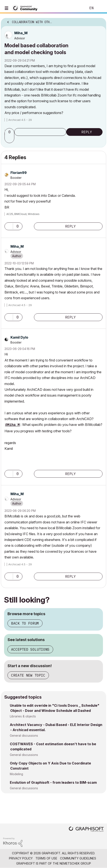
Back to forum (25, 623)
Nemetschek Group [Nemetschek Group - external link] (75, 863)
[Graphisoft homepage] (86, 830)
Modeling (16, 774)
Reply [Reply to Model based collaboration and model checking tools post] (87, 132)
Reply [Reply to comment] (70, 226)
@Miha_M (12, 425)
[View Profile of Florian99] (19, 173)
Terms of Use (46, 858)
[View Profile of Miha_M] (21, 33)
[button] (10, 139)
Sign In (100, 8)
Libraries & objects (23, 716)
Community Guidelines (78, 858)
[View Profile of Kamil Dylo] (19, 337)
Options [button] (100, 21)
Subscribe (40, 132)
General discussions (24, 735)
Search (77, 8)
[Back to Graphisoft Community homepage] (26, 8)
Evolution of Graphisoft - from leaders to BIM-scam (53, 782)
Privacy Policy (21, 858)
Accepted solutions (30, 649)
